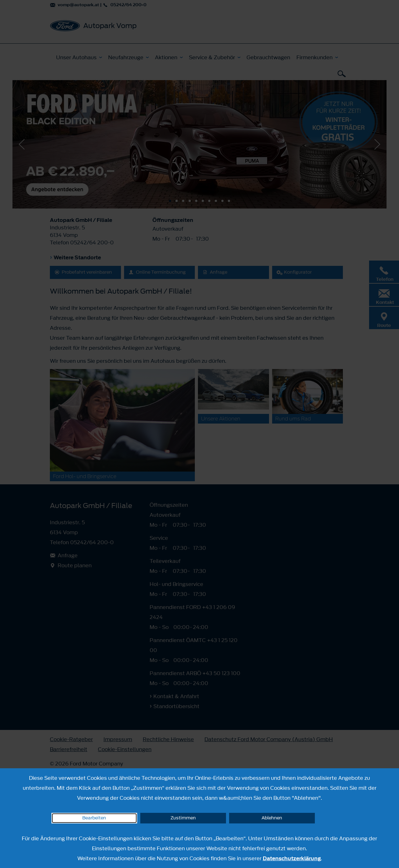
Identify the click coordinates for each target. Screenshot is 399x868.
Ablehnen (272, 818)
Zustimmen (183, 818)
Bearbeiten (94, 818)
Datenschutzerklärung (292, 858)
